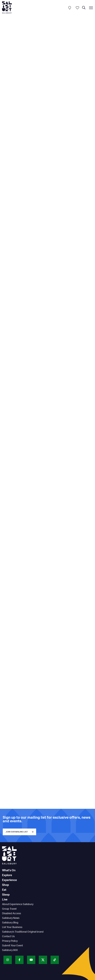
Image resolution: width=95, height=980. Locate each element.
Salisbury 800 (10, 950)
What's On (9, 870)
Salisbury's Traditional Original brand (23, 932)
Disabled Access (11, 914)
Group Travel (9, 909)
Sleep (6, 895)
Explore (7, 875)
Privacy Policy (10, 941)
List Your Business (12, 927)
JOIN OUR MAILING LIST (17, 832)
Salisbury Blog (10, 923)
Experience (9, 880)
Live (5, 900)
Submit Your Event (12, 946)
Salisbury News (11, 918)
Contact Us (8, 936)
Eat (4, 890)
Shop (5, 885)
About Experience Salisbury (18, 904)
